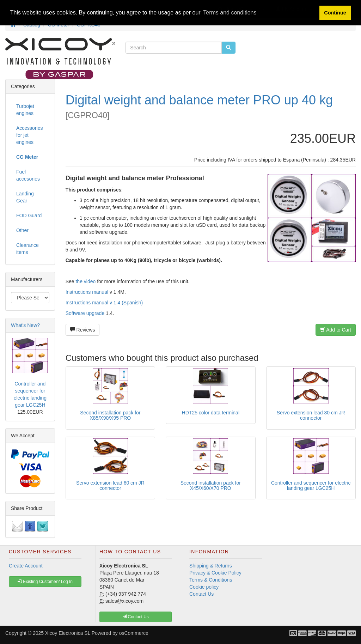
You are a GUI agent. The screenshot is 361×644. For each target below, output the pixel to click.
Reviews (83, 330)
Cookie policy (204, 587)
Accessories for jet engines (29, 135)
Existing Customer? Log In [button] (45, 582)
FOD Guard (29, 215)
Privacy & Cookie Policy (215, 573)
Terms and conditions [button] (230, 13)
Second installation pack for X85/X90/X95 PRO (110, 415)
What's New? (25, 325)
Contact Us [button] (136, 617)
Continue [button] (335, 13)
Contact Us (201, 594)
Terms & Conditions (211, 580)
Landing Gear (25, 197)
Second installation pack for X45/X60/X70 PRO (211, 485)
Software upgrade (85, 313)
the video (85, 281)
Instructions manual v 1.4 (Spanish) (104, 303)
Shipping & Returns (211, 566)
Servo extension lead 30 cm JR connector (311, 415)
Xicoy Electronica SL (68, 633)
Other (22, 230)
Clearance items (27, 249)
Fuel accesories (28, 175)
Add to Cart (336, 330)
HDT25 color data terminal (211, 413)
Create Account (26, 566)
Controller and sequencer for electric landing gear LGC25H (311, 485)
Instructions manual (87, 292)
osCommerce (134, 633)
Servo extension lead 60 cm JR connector (110, 485)
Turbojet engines (25, 110)
